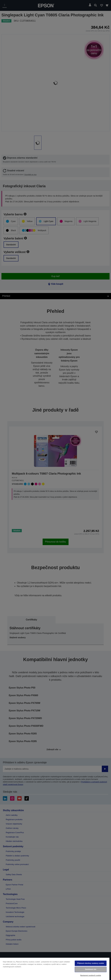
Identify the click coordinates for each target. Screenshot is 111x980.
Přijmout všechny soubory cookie (91, 963)
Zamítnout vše (91, 969)
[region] (55, 969)
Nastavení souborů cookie (91, 975)
